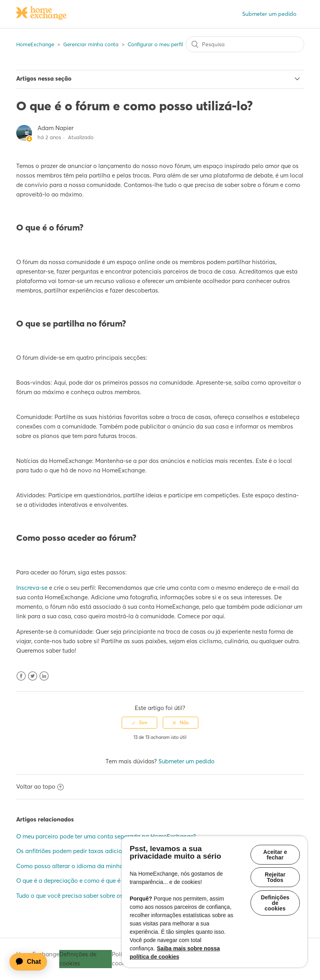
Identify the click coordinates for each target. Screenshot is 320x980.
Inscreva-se (32, 588)
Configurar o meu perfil (155, 44)
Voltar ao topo (40, 786)
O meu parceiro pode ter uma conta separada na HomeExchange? (106, 836)
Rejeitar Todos (275, 878)
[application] (32, 962)
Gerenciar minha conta (91, 44)
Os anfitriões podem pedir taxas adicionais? (76, 851)
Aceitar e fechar (275, 855)
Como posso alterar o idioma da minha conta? (80, 866)
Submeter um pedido (269, 14)
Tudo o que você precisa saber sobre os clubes (79, 896)
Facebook (21, 676)
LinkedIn (44, 676)
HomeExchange (35, 44)
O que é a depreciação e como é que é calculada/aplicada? (97, 881)
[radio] (139, 723)
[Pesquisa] (245, 44)
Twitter (33, 676)
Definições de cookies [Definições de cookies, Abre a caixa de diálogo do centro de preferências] (275, 905)
